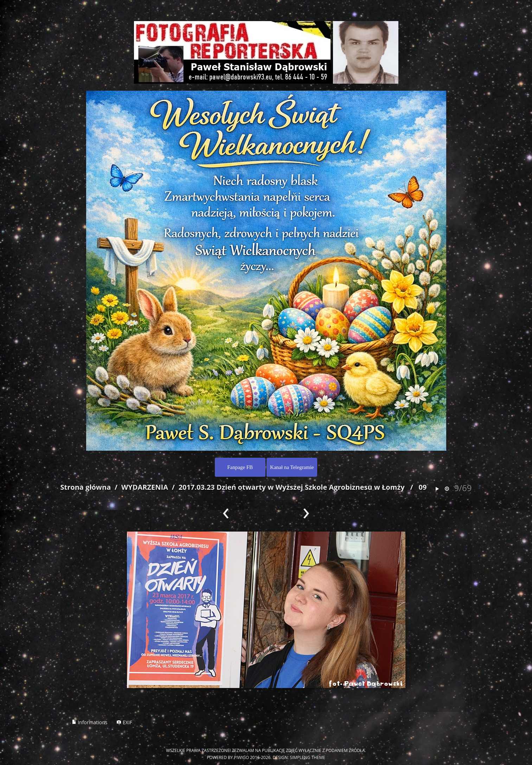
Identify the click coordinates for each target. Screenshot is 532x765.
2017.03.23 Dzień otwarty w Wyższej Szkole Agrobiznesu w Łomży (292, 487)
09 (423, 487)
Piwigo (241, 757)
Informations (90, 722)
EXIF (124, 722)
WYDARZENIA (145, 487)
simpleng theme (307, 757)
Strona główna (86, 487)
